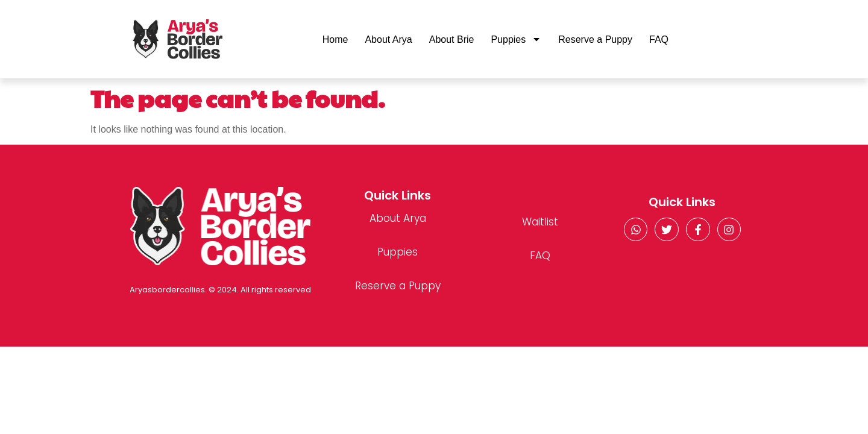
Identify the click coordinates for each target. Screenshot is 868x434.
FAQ (659, 39)
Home (335, 39)
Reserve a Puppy (595, 39)
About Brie (452, 39)
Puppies (516, 39)
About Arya (388, 39)
